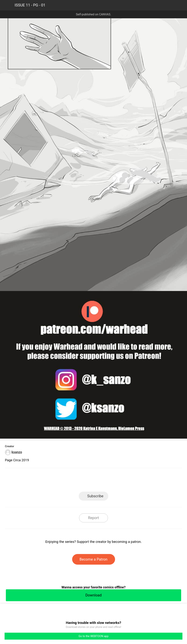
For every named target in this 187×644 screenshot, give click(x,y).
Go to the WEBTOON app (93, 636)
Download (93, 595)
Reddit (126, 481)
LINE (61, 481)
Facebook (77, 481)
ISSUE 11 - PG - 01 (30, 5)
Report (93, 518)
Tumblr (110, 481)
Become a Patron (94, 559)
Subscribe (95, 496)
